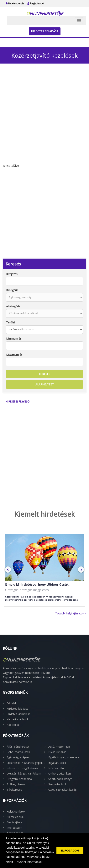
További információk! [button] (29, 862)
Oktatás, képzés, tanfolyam (24, 773)
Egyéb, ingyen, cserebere (64, 757)
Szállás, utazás (16, 784)
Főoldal (11, 703)
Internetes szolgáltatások (23, 768)
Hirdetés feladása (45, 31)
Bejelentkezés (15, 3)
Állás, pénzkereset (18, 747)
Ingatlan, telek (57, 763)
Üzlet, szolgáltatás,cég (62, 790)
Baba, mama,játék (18, 752)
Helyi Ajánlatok (16, 811)
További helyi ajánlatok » (71, 613)
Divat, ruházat (57, 752)
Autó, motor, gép (59, 747)
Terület (11, 322)
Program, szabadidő (19, 779)
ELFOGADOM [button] (70, 851)
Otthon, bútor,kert (60, 773)
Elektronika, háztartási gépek (25, 763)
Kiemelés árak (16, 817)
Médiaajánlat (15, 822)
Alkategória (13, 306)
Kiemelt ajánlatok (18, 719)
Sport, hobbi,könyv (60, 779)
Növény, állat (57, 768)
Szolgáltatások (58, 784)
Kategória (12, 290)
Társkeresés (14, 790)
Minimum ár (14, 339)
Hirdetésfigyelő (18, 401)
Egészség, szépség (18, 757)
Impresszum (14, 828)
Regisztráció (36, 3)
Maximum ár (14, 355)
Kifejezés (12, 274)
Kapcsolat (13, 725)
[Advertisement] (44, 117)
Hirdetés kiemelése (19, 714)
